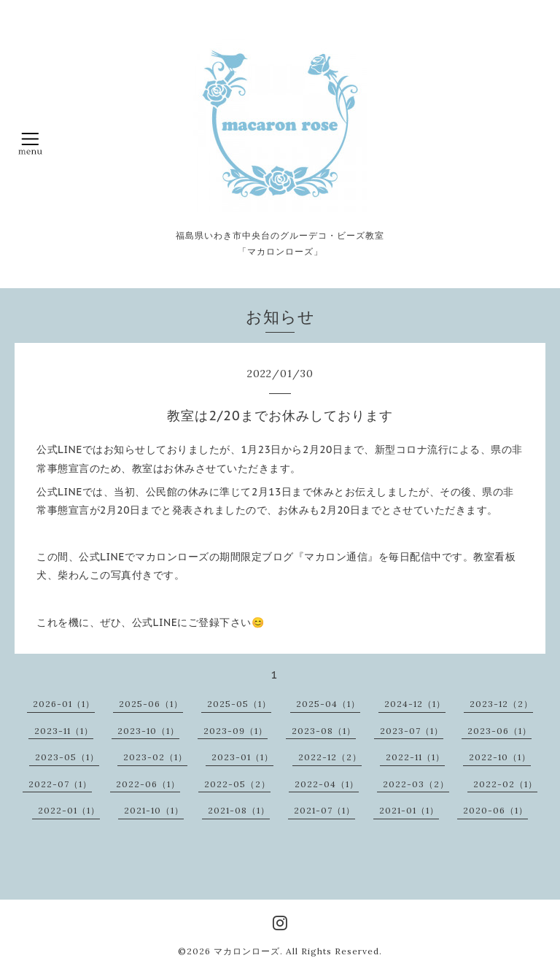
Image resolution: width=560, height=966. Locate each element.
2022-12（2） (330, 757)
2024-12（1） (415, 704)
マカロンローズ (247, 951)
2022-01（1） (69, 810)
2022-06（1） (148, 784)
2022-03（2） (416, 784)
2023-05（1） (67, 757)
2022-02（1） (505, 784)
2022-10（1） (500, 757)
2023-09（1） (236, 731)
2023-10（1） (148, 731)
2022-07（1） (60, 784)
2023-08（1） (324, 731)
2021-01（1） (409, 810)
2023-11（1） (64, 731)
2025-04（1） (328, 704)
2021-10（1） (154, 810)
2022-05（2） (237, 784)
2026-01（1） (64, 704)
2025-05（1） (239, 704)
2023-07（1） (412, 731)
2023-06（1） (499, 731)
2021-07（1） (324, 810)
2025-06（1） (151, 704)
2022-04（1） (327, 784)
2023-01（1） (242, 757)
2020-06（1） (495, 810)
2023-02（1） (155, 757)
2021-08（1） (239, 810)
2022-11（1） (415, 757)
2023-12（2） (501, 704)
